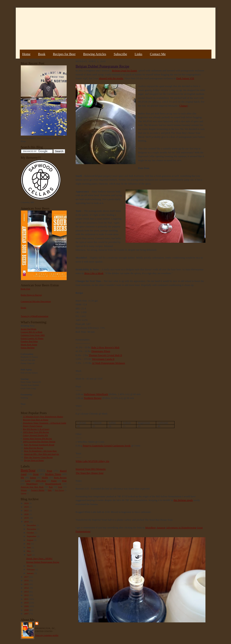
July (29, 544)
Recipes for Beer (64, 54)
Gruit (60, 487)
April (29, 555)
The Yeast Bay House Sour (90, 473)
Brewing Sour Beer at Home (36, 420)
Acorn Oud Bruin (29, 329)
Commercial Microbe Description (36, 301)
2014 (27, 588)
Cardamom (118, 446)
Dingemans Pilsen (101, 351)
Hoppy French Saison (33, 426)
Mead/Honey (32, 484)
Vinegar (24, 493)
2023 (27, 507)
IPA (22, 477)
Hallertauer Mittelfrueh (96, 394)
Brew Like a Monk (94, 273)
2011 (27, 599)
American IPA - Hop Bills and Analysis (42, 454)
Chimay (184, 106)
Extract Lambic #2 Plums (32, 338)
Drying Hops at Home (34, 460)
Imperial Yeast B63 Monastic (91, 469)
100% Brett (41, 481)
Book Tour (26, 289)
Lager (28, 481)
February (31, 569)
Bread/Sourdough (53, 484)
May (29, 551)
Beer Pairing (60, 490)
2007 (27, 614)
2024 (27, 503)
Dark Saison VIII (185, 78)
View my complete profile (47, 635)
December (32, 525)
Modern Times (53, 474)
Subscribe (120, 54)
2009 (27, 606)
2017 (27, 577)
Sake (50, 490)
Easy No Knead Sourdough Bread (39, 445)
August (30, 540)
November (32, 529)
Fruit (50, 471)
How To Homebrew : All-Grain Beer (40, 451)
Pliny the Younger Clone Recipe (38, 457)
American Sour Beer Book (32, 487)
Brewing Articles (95, 54)
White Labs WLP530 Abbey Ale (93, 461)
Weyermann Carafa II (103, 359)
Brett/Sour (28, 470)
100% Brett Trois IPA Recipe (36, 432)
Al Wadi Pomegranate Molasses (108, 363)
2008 (27, 610)
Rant (51, 487)
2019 (27, 518)
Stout (36, 474)
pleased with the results (111, 78)
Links (138, 54)
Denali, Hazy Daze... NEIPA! (39, 558)
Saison (33, 477)
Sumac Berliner (28, 347)
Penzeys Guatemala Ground (97, 446)
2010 (27, 603)
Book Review (60, 477)
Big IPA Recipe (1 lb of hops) (36, 429)
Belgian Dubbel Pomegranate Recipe (43, 562)
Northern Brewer (93, 398)
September (32, 536)
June (29, 547)
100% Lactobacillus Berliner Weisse (39, 441)
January (31, 573)
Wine (64, 481)
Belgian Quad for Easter (124, 70)
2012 (27, 595)
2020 (27, 514)
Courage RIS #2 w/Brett (32, 332)
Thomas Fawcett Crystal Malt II (105, 355)
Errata (23, 308)
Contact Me (158, 54)
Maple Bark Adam (29, 344)
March (30, 566)
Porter (54, 481)
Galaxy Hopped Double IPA (36, 435)
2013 (27, 592)
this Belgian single (183, 500)
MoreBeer (151, 528)
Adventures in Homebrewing (181, 528)
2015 (27, 584)
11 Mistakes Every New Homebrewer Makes (43, 416)
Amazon (161, 528)
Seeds (127, 446)
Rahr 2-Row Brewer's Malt (106, 347)
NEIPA (45, 477)
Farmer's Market (38, 490)
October (31, 533)
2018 (27, 522)
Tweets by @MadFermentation (35, 316)
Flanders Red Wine (29, 341)
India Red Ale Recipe (34, 448)
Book (42, 54)
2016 (27, 580)
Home (26, 54)
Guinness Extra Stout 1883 (33, 335)
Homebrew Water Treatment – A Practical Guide (45, 423)
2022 (27, 510)
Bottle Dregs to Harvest (31, 295)
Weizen (24, 490)
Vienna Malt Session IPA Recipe (37, 438)
